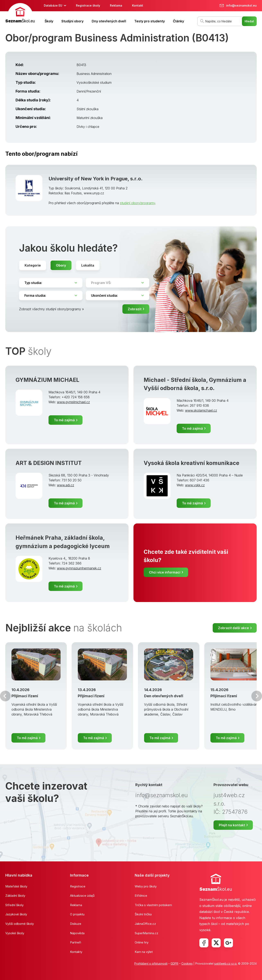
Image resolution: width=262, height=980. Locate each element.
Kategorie (33, 265)
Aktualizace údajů (82, 896)
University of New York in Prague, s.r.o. (96, 179)
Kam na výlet (144, 952)
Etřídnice (141, 896)
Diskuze (76, 924)
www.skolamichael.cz (201, 410)
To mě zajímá (64, 420)
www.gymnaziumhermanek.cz (79, 568)
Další (257, 696)
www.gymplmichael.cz (73, 402)
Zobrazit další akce (233, 628)
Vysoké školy (15, 933)
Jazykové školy (16, 914)
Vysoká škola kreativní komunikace (191, 463)
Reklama (116, 5)
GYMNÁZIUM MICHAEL (47, 380)
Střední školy (14, 905)
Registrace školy (88, 5)
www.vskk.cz (195, 485)
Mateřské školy (16, 886)
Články (178, 21)
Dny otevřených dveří (109, 21)
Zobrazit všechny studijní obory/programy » (51, 309)
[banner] (20, 14)
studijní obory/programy (137, 203)
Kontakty (76, 952)
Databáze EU (53, 5)
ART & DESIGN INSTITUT (49, 463)
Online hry (142, 942)
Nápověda (77, 933)
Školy (49, 21)
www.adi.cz (65, 485)
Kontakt (138, 5)
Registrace (78, 886)
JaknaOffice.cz (145, 924)
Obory (61, 265)
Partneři (76, 942)
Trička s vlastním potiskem (153, 905)
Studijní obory (72, 21)
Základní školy (15, 896)
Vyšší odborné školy (20, 924)
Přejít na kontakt (232, 825)
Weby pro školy (146, 886)
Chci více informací (165, 572)
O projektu (77, 914)
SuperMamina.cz (146, 933)
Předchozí (5, 696)
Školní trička (143, 914)
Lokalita (88, 265)
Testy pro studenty (150, 21)
